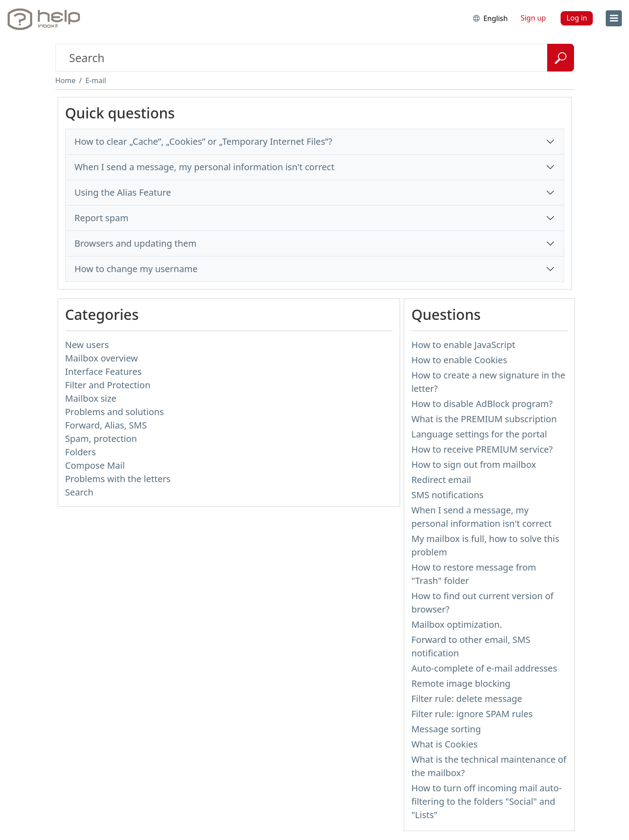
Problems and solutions (115, 412)
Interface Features (103, 372)
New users (87, 345)
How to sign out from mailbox (474, 464)
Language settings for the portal (479, 434)
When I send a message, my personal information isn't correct (205, 167)
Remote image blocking (461, 683)
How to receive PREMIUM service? (482, 449)
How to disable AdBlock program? (482, 404)
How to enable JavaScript (463, 345)
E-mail (96, 80)
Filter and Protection (108, 385)
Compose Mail (95, 465)
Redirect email (441, 480)
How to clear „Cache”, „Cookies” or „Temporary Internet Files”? (204, 141)
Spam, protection (101, 439)
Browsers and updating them (136, 243)
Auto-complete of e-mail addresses (484, 668)
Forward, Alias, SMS (106, 425)
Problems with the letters (118, 479)
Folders (81, 452)
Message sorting (446, 729)
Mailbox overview (102, 358)
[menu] (614, 18)
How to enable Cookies (459, 360)
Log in (577, 18)
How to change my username (136, 269)
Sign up (534, 18)
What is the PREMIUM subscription (484, 419)
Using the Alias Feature (123, 192)
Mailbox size (91, 398)
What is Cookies (444, 744)
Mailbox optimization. (457, 624)
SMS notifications (447, 495)
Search (79, 492)
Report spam (102, 218)
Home (66, 80)
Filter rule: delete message (467, 699)
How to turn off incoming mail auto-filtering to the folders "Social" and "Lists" (486, 801)
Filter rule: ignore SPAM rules (472, 714)
